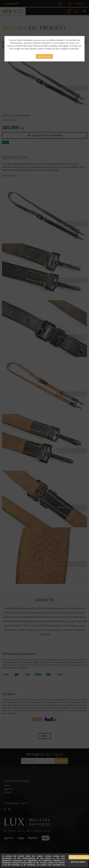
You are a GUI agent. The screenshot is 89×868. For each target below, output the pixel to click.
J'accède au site (44, 56)
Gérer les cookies (78, 862)
